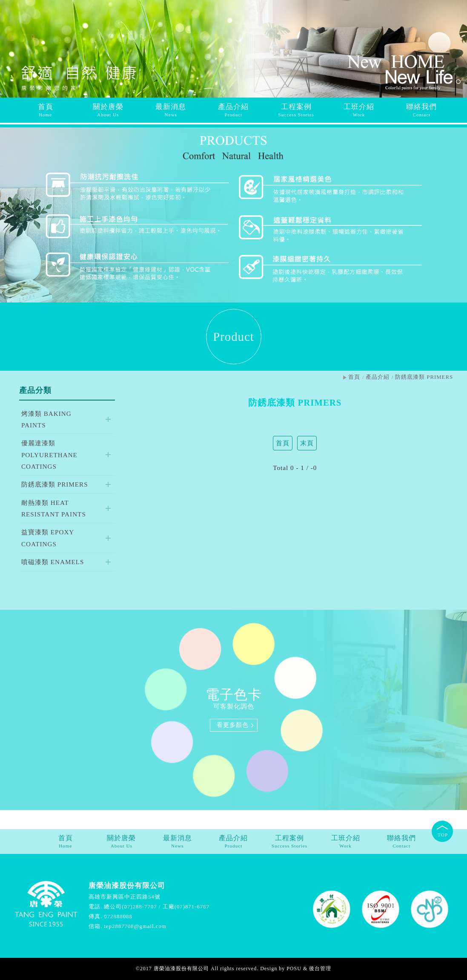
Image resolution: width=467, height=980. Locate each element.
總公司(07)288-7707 (130, 907)
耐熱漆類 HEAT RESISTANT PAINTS (54, 508)
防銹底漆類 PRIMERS (55, 484)
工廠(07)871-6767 (186, 907)
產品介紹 (378, 377)
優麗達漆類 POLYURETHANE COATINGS (49, 455)
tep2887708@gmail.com (135, 926)
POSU (294, 968)
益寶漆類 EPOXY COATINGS (48, 538)
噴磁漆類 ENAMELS (53, 562)
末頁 (307, 443)
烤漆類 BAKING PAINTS (46, 419)
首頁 (354, 377)
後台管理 (320, 968)
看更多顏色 (233, 725)
